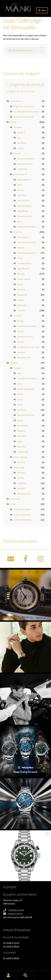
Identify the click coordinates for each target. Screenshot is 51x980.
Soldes (13, 504)
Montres (14, 363)
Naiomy (21, 274)
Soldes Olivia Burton (23, 520)
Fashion (17, 368)
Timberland (23, 452)
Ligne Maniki (23, 269)
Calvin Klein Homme (27, 326)
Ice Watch (22, 410)
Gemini (20, 331)
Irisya (20, 258)
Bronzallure (23, 237)
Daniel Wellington (26, 389)
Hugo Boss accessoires (24, 106)
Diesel (20, 394)
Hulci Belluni (23, 200)
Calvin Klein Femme (26, 242)
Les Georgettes (24, 263)
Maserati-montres (26, 415)
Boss (19, 373)
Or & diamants (20, 174)
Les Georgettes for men (28, 347)
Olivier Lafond (24, 279)
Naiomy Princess (25, 164)
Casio (20, 384)
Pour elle (18, 232)
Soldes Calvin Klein (22, 515)
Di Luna (21, 190)
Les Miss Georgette (26, 159)
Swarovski (22, 305)
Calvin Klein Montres (27, 378)
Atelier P (21, 132)
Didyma (21, 248)
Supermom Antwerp (27, 227)
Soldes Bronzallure (22, 509)
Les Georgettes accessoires (26, 111)
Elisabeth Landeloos (27, 253)
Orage (20, 284)
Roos (20, 221)
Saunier (21, 300)
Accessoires (15, 101)
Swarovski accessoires (24, 117)
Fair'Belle (22, 143)
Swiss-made (19, 467)
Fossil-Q (21, 462)
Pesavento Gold (24, 216)
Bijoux (13, 122)
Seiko (20, 441)
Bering (20, 321)
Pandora (21, 289)
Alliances (18, 127)
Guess (20, 405)
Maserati (21, 352)
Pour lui (17, 316)
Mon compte (8, 975)
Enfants (17, 153)
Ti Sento (21, 310)
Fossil (20, 399)
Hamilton (22, 483)
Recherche (26, 975)
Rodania (21, 431)
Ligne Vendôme (24, 206)
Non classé (15, 499)
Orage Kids (22, 169)
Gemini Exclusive (25, 337)
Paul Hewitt (23, 426)
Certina (21, 478)
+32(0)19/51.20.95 (16, 910)
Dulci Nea (21, 195)
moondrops (23, 211)
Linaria (20, 148)
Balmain (21, 473)
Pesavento (22, 295)
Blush (20, 185)
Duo (19, 138)
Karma (20, 342)
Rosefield (22, 436)
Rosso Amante (24, 357)
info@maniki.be (15, 914)
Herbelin (21, 488)
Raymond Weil (24, 494)
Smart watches (21, 457)
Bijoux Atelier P (24, 180)
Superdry (21, 446)
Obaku (20, 420)
